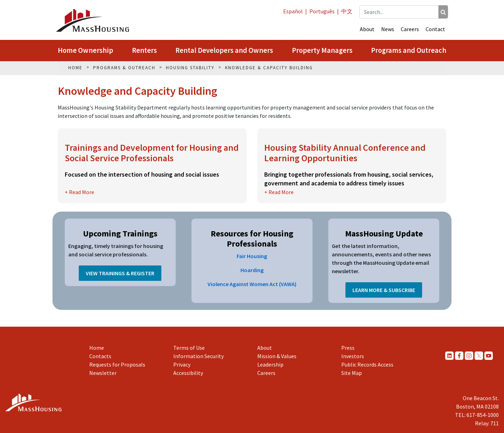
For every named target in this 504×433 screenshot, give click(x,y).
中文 (347, 11)
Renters (144, 50)
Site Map (352, 373)
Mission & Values (277, 356)
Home (97, 348)
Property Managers (322, 50)
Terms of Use (189, 348)
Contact (435, 29)
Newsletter (103, 373)
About (367, 29)
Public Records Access (367, 364)
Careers (410, 29)
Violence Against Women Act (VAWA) (252, 284)
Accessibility (188, 373)
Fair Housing (252, 256)
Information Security (198, 356)
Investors (353, 356)
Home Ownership (85, 50)
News (388, 29)
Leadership (270, 364)
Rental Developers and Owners (224, 50)
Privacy (182, 364)
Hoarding (252, 270)
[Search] (443, 12)
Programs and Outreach (409, 50)
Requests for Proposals (117, 364)
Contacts (100, 356)
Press (348, 348)
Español (293, 11)
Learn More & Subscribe (384, 290)
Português (322, 11)
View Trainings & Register (120, 273)
